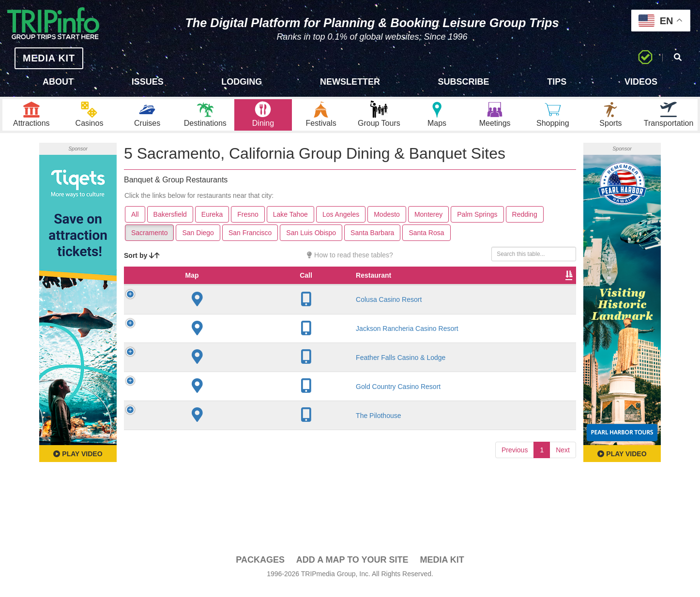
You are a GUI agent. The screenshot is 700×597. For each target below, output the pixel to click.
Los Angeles (341, 223)
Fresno (248, 223)
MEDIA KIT (39, 58)
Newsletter (350, 82)
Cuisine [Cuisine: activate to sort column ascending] (388, 294)
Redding (525, 223)
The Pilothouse (204, 442)
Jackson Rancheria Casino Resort (203, 351)
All (135, 223)
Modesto (387, 223)
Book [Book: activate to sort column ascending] (514, 294)
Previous (515, 477)
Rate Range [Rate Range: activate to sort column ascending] (344, 289)
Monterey (428, 223)
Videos (641, 82)
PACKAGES (260, 568)
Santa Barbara (372, 241)
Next (563, 477)
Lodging (242, 82)
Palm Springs (477, 223)
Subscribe (464, 82)
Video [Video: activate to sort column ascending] (478, 294)
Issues (148, 82)
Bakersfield (170, 223)
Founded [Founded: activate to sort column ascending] (301, 294)
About (58, 82)
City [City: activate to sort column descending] (248, 294)
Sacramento (149, 241)
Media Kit (442, 568)
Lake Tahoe (290, 223)
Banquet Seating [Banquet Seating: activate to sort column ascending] (432, 289)
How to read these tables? (350, 264)
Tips (557, 82)
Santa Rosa (426, 241)
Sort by (142, 264)
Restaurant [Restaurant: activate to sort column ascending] (199, 294)
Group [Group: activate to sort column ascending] (551, 294)
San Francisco (250, 241)
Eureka (212, 223)
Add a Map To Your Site (352, 568)
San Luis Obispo (311, 241)
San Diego (198, 241)
